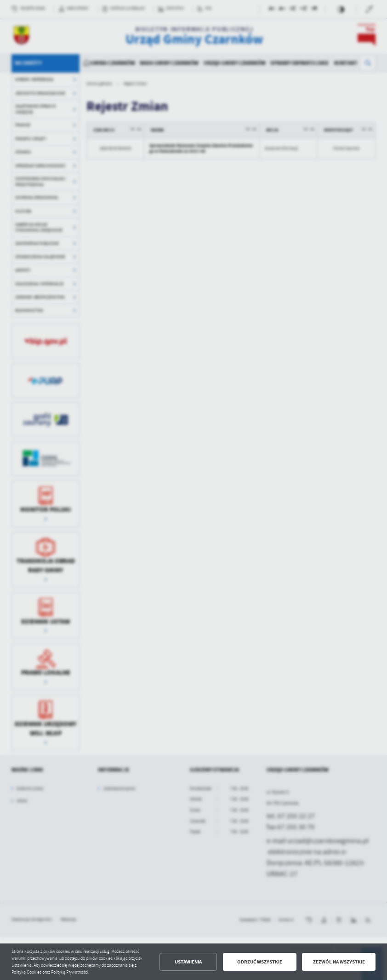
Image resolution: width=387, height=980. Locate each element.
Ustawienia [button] (188, 962)
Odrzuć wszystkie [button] (260, 962)
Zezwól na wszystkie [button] (339, 962)
